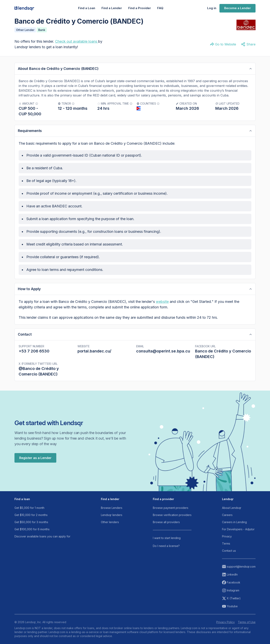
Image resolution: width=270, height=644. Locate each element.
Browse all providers (166, 522)
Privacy (227, 536)
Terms (226, 543)
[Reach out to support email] (239, 567)
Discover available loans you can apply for (42, 536)
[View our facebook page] (239, 582)
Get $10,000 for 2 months (31, 515)
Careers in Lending (234, 522)
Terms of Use (247, 622)
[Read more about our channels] (172, 538)
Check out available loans (76, 41)
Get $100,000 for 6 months (32, 529)
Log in (212, 8)
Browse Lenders (112, 508)
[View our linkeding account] (239, 575)
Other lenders (110, 522)
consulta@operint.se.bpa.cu (163, 351)
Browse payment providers (171, 508)
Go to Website (223, 44)
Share (248, 44)
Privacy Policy (225, 622)
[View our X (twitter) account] (239, 598)
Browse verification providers (172, 515)
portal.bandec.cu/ (94, 351)
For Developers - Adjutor (238, 529)
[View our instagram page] (239, 590)
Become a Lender (237, 8)
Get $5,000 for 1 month (29, 508)
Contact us (229, 551)
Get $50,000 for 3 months (31, 522)
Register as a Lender (35, 458)
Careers (227, 515)
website (162, 302)
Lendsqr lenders (112, 515)
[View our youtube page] (239, 606)
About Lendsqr (232, 508)
